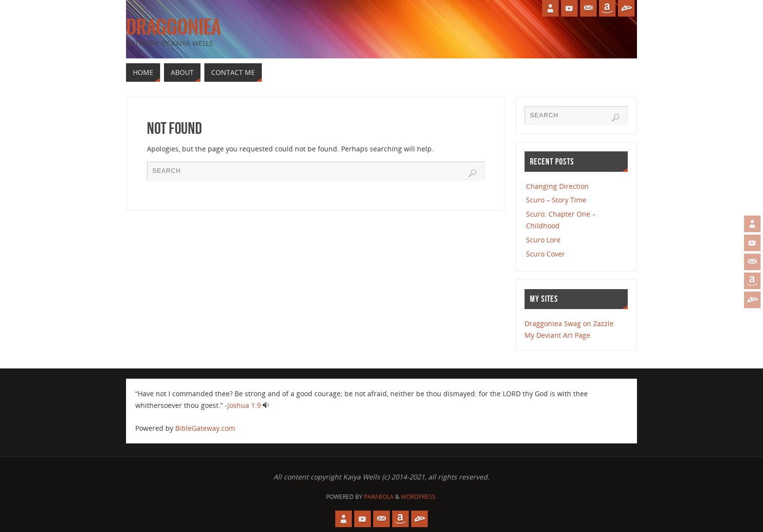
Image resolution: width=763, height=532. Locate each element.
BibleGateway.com (205, 428)
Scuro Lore (543, 240)
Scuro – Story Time (556, 200)
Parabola (379, 497)
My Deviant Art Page (557, 335)
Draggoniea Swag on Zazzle (569, 323)
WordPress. (419, 497)
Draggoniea (173, 27)
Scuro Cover (545, 254)
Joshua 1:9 (244, 405)
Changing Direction (557, 186)
